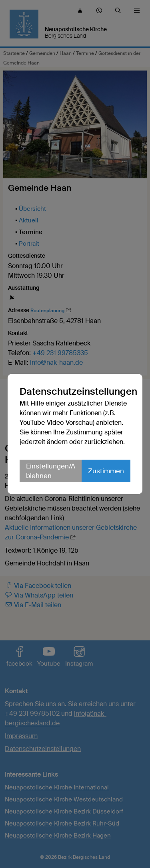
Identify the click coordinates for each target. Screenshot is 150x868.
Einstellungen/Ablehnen (51, 471)
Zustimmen (106, 471)
